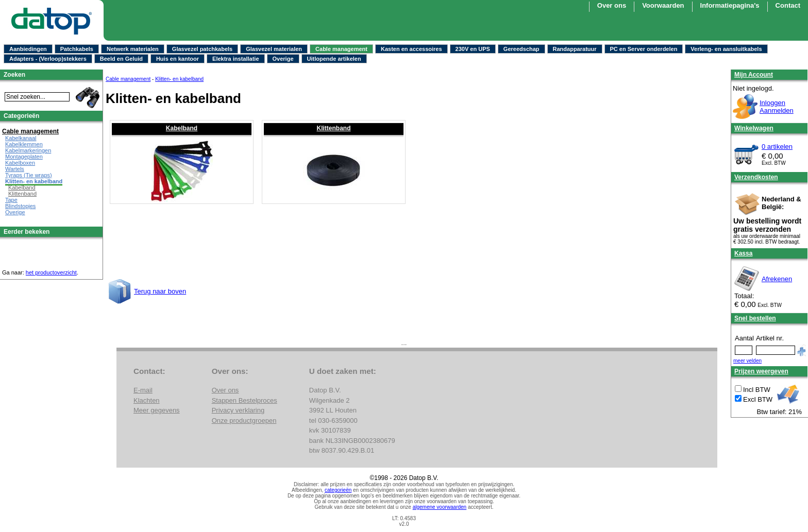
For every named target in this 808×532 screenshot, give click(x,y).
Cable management (341, 49)
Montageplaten (24, 157)
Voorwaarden (663, 5)
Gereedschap (521, 49)
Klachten (147, 400)
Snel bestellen (755, 318)
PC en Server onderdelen (644, 49)
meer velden (747, 361)
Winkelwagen (754, 128)
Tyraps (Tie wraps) (29, 175)
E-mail (143, 390)
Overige (283, 59)
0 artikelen (777, 147)
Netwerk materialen (133, 49)
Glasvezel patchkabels (202, 49)
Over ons (612, 5)
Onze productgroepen (244, 421)
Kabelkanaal (21, 138)
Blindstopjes (20, 206)
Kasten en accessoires (411, 49)
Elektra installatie (236, 59)
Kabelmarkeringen (28, 150)
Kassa (743, 253)
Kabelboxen (20, 163)
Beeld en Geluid (121, 59)
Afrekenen (777, 279)
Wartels (15, 169)
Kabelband (182, 128)
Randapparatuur (575, 49)
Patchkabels (77, 49)
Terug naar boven (160, 291)
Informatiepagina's (730, 5)
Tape (11, 200)
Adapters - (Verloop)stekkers (48, 59)
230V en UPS (473, 49)
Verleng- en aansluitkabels (726, 49)
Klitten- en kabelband (179, 79)
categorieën (338, 490)
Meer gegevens (157, 410)
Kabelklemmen (24, 144)
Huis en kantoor (178, 59)
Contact (788, 5)
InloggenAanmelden (777, 107)
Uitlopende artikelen (334, 59)
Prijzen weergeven (761, 371)
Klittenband (334, 128)
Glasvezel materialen (274, 49)
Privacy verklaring (238, 410)
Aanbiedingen (28, 49)
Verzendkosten (756, 177)
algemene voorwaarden (440, 507)
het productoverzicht (51, 272)
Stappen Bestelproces (245, 400)
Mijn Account (754, 75)
